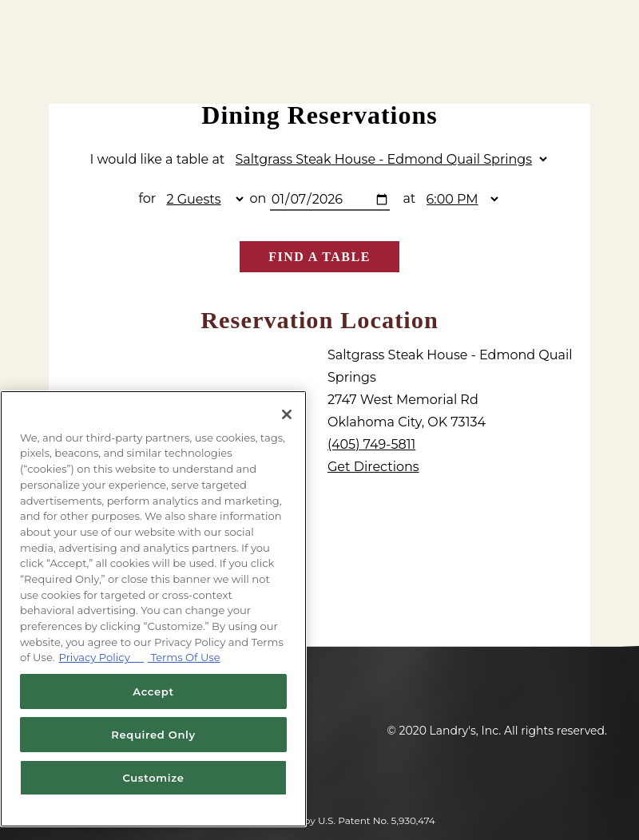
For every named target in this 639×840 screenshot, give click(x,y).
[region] (153, 609)
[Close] (287, 414)
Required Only (153, 735)
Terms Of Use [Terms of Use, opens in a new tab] (184, 657)
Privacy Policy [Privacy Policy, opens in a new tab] (101, 657)
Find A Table (319, 257)
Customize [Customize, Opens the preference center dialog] (153, 778)
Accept (153, 691)
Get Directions (373, 467)
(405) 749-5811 (371, 444)
